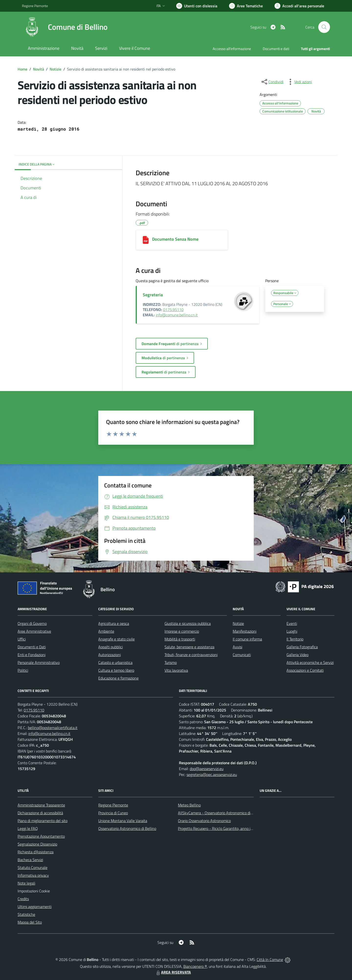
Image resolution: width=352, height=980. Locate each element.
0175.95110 (173, 309)
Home (22, 69)
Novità (38, 69)
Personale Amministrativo (39, 662)
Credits (23, 899)
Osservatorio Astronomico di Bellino (127, 828)
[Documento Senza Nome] (146, 240)
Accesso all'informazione (232, 49)
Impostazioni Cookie (34, 891)
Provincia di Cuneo (113, 813)
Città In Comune (270, 959)
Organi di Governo (32, 623)
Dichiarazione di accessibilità (40, 813)
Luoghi (292, 631)
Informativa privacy (33, 875)
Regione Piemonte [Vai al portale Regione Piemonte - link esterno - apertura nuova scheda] (35, 6)
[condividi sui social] (272, 82)
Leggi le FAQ (28, 828)
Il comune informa (247, 639)
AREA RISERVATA (173, 972)
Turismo (171, 662)
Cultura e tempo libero (116, 670)
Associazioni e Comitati (305, 670)
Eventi (292, 623)
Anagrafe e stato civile (116, 639)
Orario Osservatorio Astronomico (204, 821)
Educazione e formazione (118, 678)
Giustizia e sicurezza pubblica (188, 623)
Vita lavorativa (176, 670)
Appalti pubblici (110, 647)
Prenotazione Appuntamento (41, 836)
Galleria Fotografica (302, 647)
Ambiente (106, 631)
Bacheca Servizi (30, 860)
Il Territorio (295, 639)
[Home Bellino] (65, 27)
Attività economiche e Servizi (310, 662)
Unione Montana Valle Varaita (123, 821)
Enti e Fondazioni (32, 655)
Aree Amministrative (34, 631)
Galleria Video (297, 655)
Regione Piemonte (113, 805)
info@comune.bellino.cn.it (177, 315)
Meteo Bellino (189, 805)
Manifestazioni (245, 631)
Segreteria (153, 295)
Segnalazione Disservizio (37, 844)
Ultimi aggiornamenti (35, 907)
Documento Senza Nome (175, 239)
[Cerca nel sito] (324, 27)
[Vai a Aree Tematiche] (246, 6)
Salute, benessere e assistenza (189, 647)
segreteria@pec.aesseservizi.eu (212, 774)
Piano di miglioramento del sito (43, 821)
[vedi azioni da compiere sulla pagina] (299, 82)
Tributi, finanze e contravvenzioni (191, 655)
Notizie (55, 69)
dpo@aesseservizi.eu (207, 769)
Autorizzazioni (110, 655)
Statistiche (26, 914)
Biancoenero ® (195, 966)
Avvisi (237, 647)
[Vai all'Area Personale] (299, 6)
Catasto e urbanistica (115, 662)
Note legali (26, 883)
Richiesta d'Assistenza (36, 852)
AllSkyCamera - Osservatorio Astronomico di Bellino (220, 813)
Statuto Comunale (33, 867)
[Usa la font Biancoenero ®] (197, 6)
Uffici (22, 639)
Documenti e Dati (32, 647)
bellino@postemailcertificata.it (53, 728)
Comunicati (242, 655)
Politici (23, 670)
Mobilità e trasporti (180, 639)
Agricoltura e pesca (114, 623)
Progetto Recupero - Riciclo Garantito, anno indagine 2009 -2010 (231, 828)
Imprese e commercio (182, 631)
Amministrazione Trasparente (41, 805)
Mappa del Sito (30, 922)
